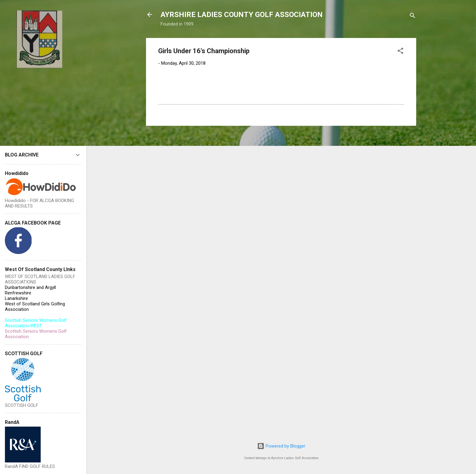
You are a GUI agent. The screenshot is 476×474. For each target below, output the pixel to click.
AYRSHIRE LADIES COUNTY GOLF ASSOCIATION (242, 15)
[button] (400, 52)
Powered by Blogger (281, 446)
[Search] (413, 17)
